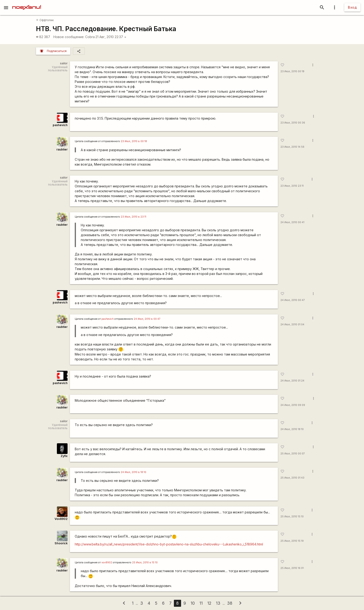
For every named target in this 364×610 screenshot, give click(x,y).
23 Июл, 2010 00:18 (292, 71)
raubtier (62, 149)
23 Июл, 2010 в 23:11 (133, 217)
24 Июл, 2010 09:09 (293, 405)
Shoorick (61, 543)
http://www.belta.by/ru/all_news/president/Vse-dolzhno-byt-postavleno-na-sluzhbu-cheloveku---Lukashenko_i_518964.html (169, 544)
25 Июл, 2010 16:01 (292, 568)
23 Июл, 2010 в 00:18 (134, 141)
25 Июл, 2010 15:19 (292, 541)
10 (193, 603)
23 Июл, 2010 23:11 (292, 186)
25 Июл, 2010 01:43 (292, 478)
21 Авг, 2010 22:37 (111, 37)
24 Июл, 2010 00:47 (293, 300)
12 (209, 603)
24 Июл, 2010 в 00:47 (147, 319)
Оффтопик (45, 20)
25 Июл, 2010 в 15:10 (145, 563)
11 (201, 603)
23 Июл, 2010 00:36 (293, 123)
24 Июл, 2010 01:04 (292, 325)
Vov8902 (61, 519)
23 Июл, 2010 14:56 (292, 147)
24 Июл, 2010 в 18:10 (133, 472)
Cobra (90, 37)
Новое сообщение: (69, 37)
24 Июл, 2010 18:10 (292, 429)
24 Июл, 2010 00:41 (292, 222)
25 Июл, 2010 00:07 (293, 454)
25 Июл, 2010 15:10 (292, 517)
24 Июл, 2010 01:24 (292, 381)
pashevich (60, 125)
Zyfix (64, 456)
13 (218, 603)
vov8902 (107, 563)
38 (230, 603)
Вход (352, 7)
